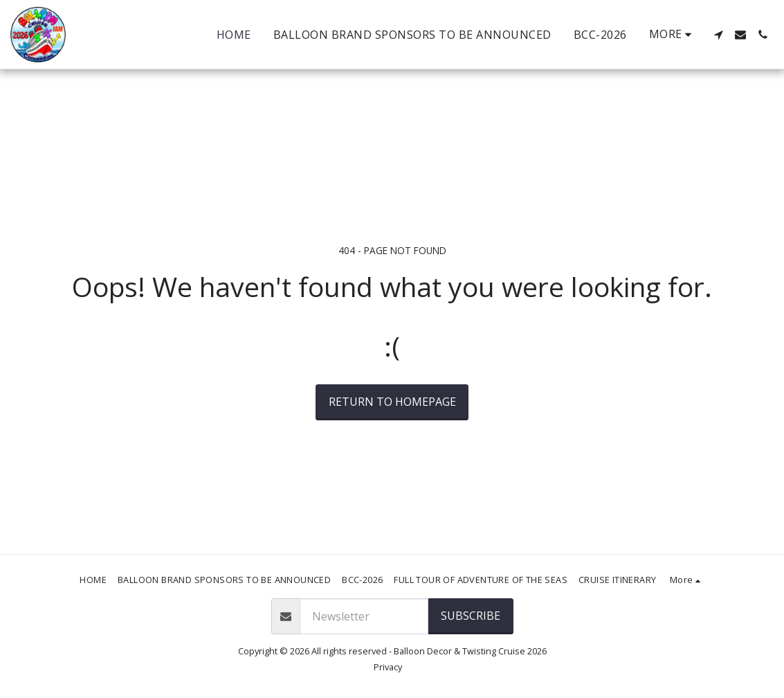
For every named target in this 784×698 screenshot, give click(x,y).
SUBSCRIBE (471, 616)
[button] (718, 35)
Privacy (388, 667)
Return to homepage (392, 402)
